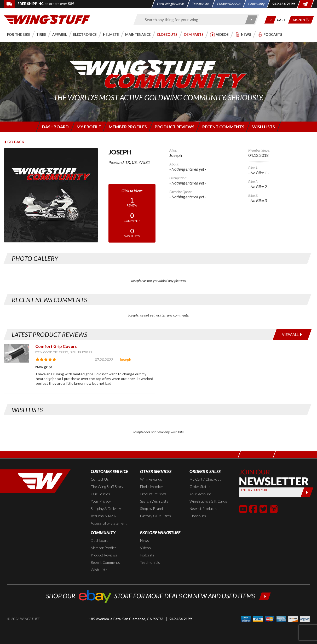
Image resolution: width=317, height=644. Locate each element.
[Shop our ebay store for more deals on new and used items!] (158, 596)
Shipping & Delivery (106, 508)
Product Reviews (153, 494)
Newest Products (203, 508)
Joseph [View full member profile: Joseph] (125, 360)
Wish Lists (99, 570)
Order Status (200, 487)
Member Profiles (104, 548)
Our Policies (100, 494)
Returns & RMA (103, 516)
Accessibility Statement (109, 523)
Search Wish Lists (154, 501)
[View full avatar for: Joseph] (52, 195)
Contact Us (100, 479)
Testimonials (150, 562)
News (145, 540)
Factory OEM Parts (155, 516)
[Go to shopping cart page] (283, 20)
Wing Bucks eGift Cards (208, 501)
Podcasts (147, 555)
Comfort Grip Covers (56, 346)
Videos (145, 548)
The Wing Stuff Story (107, 487)
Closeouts (198, 516)
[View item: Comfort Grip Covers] (16, 353)
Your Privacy (101, 501)
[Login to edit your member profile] (88, 127)
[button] (270, 20)
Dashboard (100, 540)
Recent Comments (105, 562)
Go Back (14, 142)
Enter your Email (254, 490)
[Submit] (307, 492)
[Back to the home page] (47, 19)
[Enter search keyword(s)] (192, 20)
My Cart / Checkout (205, 479)
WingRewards (151, 479)
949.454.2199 (181, 619)
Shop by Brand (151, 508)
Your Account (200, 494)
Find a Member (152, 487)
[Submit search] (251, 20)
